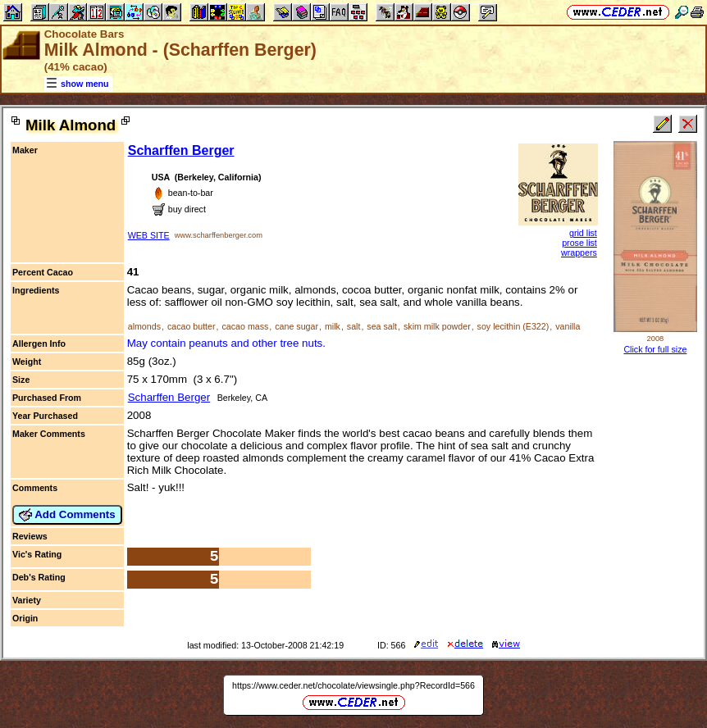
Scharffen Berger (181, 150)
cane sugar (296, 326)
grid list (583, 233)
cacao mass (245, 326)
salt (354, 326)
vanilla (568, 326)
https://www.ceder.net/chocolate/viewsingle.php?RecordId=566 (353, 685)
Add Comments (67, 515)
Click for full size (655, 349)
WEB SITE (149, 235)
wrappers (579, 253)
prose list (579, 243)
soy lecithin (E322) (513, 326)
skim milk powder (437, 326)
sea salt (382, 326)
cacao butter (192, 326)
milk (333, 326)
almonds (144, 326)
